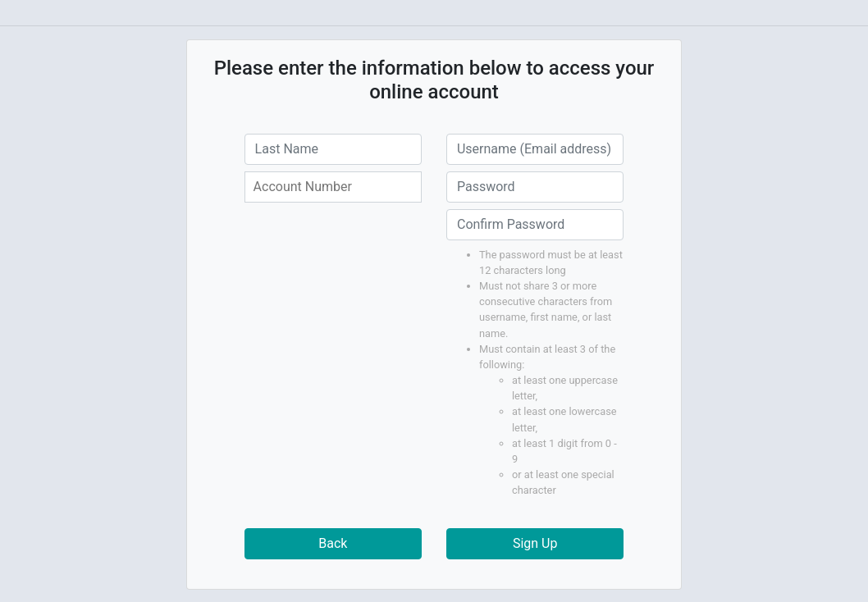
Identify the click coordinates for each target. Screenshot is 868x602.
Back (333, 543)
